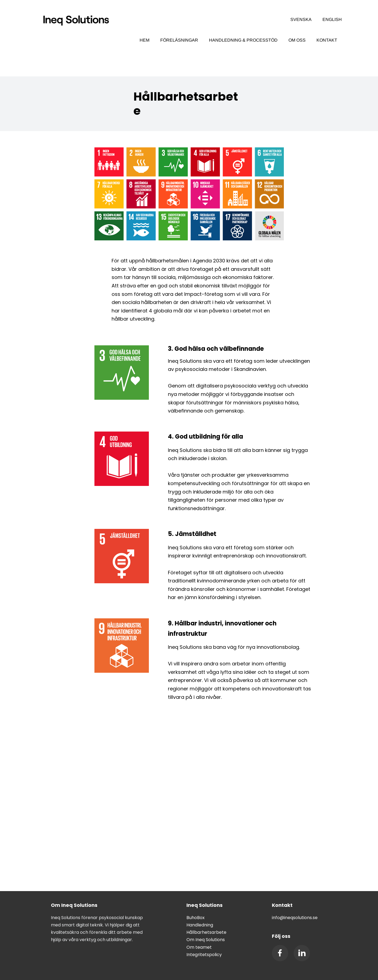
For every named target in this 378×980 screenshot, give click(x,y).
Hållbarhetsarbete (206, 932)
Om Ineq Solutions (206, 940)
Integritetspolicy (204, 955)
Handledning (200, 925)
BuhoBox (196, 918)
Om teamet (199, 947)
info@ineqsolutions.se (295, 918)
